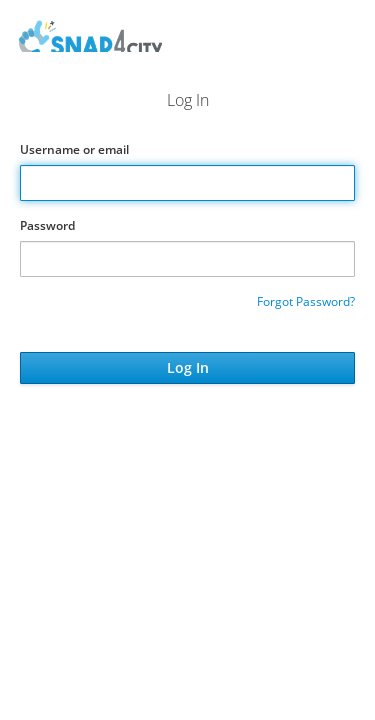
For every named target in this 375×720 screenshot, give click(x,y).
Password (47, 225)
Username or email (74, 149)
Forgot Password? (306, 301)
